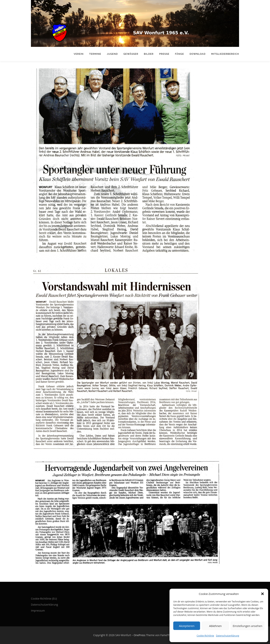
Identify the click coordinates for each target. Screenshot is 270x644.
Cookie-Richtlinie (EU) (44, 599)
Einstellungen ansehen (247, 626)
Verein (79, 54)
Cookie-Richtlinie (205, 636)
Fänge (179, 54)
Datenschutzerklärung (228, 636)
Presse (164, 54)
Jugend (112, 54)
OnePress (140, 635)
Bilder (149, 54)
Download (198, 54)
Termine (95, 54)
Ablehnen (215, 626)
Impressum (38, 611)
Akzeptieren (187, 626)
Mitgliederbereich (225, 54)
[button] (262, 594)
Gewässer (131, 54)
